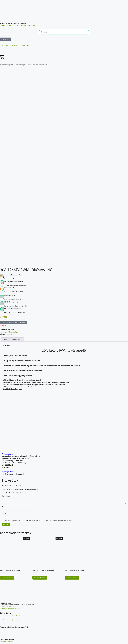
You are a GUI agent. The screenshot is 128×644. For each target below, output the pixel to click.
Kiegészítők (11, 65)
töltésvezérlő (10, 329)
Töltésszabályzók (21, 65)
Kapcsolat (25, 45)
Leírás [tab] (5, 335)
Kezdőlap (5, 45)
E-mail (5, 509)
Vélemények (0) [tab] (16, 335)
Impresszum (6, 619)
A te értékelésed (8, 488)
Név (4, 502)
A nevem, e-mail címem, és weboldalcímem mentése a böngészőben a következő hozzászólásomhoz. (39, 516)
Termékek (15, 45)
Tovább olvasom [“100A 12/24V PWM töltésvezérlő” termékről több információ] (7, 573)
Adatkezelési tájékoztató (10, 615)
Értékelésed (6, 491)
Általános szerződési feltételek (12, 611)
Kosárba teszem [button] (72, 573)
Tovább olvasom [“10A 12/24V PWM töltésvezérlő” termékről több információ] (40, 573)
